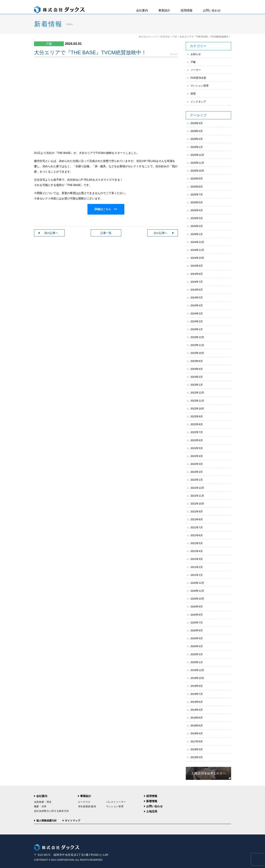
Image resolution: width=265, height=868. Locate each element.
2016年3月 (197, 749)
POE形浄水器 (198, 78)
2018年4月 (197, 733)
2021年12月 (197, 488)
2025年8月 (197, 187)
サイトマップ (73, 821)
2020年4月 (197, 646)
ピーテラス (84, 802)
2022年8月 (197, 424)
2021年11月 (197, 496)
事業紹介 (164, 10)
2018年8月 (197, 718)
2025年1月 (197, 234)
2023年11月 (197, 345)
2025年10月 (197, 171)
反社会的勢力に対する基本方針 (52, 811)
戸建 (175, 37)
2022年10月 (197, 409)
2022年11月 (197, 401)
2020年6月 (197, 630)
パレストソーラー (116, 802)
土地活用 (152, 811)
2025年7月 (197, 195)
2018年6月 (197, 726)
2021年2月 (197, 567)
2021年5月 (197, 543)
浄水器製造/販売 (87, 806)
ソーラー (196, 70)
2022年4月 (197, 456)
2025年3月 (197, 218)
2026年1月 (197, 147)
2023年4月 (197, 369)
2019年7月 (197, 694)
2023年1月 (197, 385)
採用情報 (187, 10)
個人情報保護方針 (46, 821)
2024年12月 (197, 242)
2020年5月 (197, 638)
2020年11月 (197, 591)
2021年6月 (197, 535)
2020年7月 (197, 623)
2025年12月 (197, 155)
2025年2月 (197, 226)
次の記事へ (161, 233)
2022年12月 (197, 393)
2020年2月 (197, 654)
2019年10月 (197, 678)
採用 (193, 94)
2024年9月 (197, 266)
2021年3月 (197, 559)
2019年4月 (197, 710)
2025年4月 (197, 210)
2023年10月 (197, 353)
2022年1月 (197, 480)
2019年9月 (197, 686)
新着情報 (165, 37)
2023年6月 (197, 361)
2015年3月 (197, 757)
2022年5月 (197, 448)
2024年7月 (197, 282)
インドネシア (198, 102)
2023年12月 (197, 337)
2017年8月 (197, 741)
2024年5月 (197, 298)
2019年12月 (197, 670)
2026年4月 (197, 123)
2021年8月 (197, 519)
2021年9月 (197, 512)
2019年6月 (197, 702)
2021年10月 (197, 504)
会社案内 (142, 10)
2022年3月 (197, 464)
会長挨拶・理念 (43, 802)
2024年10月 (197, 258)
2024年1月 (197, 329)
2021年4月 (197, 551)
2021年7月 (197, 527)
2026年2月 (197, 139)
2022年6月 (197, 440)
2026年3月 (197, 131)
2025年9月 (197, 179)
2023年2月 (197, 377)
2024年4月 (197, 305)
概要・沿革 (40, 806)
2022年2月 (197, 472)
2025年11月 (197, 163)
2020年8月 (197, 615)
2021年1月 (197, 575)
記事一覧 (106, 233)
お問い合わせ (212, 10)
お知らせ (196, 54)
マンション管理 (199, 86)
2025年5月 (197, 202)
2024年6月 (197, 290)
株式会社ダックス (148, 37)
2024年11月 (197, 250)
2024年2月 (197, 321)
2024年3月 (197, 313)
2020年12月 (197, 583)
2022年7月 (197, 432)
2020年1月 (197, 662)
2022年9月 (197, 416)
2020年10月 (197, 599)
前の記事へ (51, 233)
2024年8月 (197, 274)
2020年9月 (197, 607)
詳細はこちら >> (106, 209)
